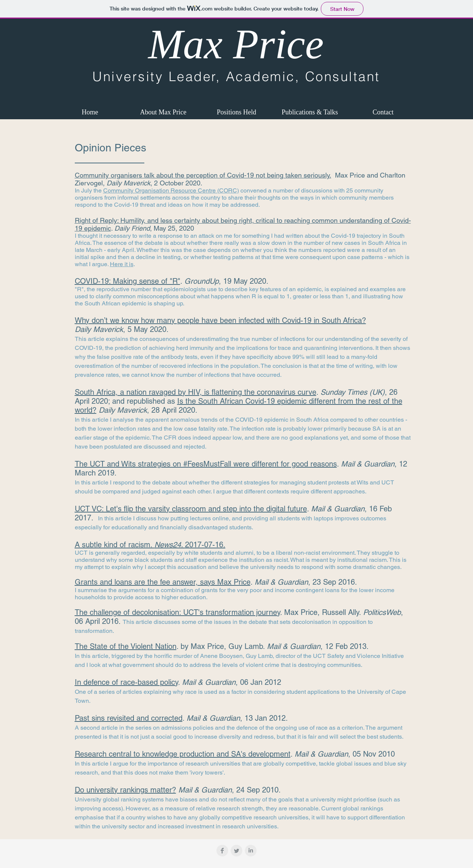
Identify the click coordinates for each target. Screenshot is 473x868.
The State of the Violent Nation (126, 646)
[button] (163, 112)
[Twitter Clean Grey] (236, 851)
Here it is (122, 264)
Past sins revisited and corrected (129, 718)
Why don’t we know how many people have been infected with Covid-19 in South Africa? (220, 320)
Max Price (236, 44)
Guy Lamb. (248, 646)
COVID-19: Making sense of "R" (128, 281)
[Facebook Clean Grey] (222, 851)
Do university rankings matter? (125, 790)
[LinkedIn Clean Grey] (251, 851)
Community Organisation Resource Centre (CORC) (171, 190)
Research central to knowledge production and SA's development (183, 754)
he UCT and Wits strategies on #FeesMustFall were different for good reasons (208, 464)
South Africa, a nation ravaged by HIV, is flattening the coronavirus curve (196, 392)
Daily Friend (132, 228)
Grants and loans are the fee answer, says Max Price (163, 582)
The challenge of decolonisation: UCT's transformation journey (177, 612)
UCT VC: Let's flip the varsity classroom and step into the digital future (191, 509)
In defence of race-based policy (126, 682)
